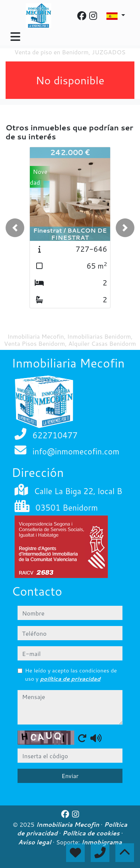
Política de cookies (92, 833)
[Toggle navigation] (15, 37)
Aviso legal (35, 842)
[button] (15, 228)
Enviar (70, 776)
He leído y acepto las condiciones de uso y (71, 675)
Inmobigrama (102, 842)
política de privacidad (70, 679)
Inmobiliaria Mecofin (69, 825)
